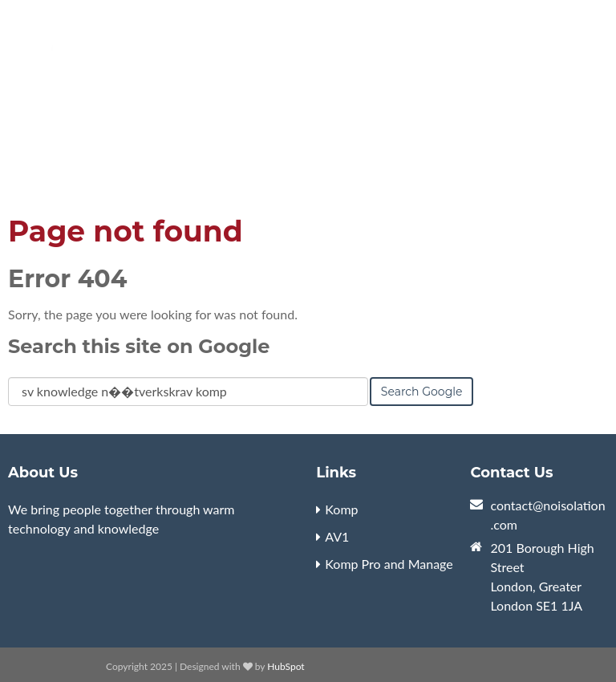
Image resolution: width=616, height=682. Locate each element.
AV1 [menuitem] (337, 536)
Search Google (422, 392)
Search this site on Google (139, 346)
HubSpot (286, 666)
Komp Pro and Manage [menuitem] (389, 564)
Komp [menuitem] (341, 509)
